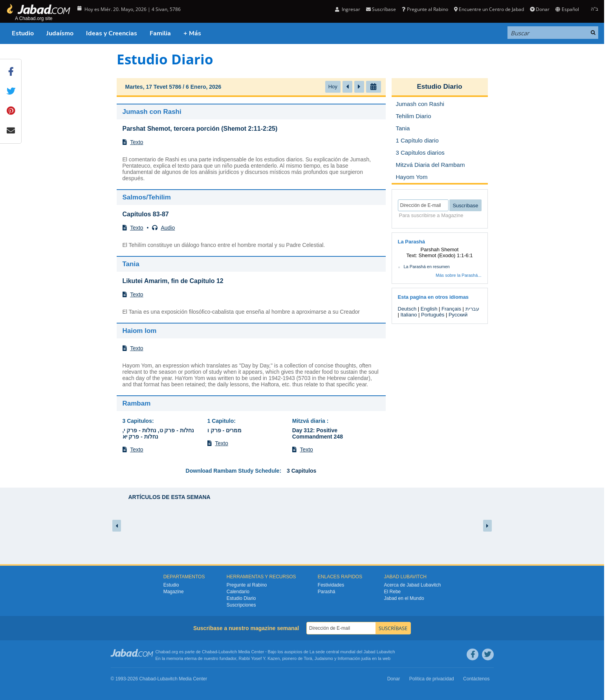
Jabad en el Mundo (404, 598)
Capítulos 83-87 (146, 214)
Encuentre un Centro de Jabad (489, 9)
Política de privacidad (432, 679)
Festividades (331, 585)
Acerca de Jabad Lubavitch (413, 585)
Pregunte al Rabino (425, 9)
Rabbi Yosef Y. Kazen (259, 658)
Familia (160, 33)
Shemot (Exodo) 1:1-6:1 (446, 255)
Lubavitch (228, 652)
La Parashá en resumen (427, 267)
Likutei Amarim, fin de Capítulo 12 (173, 281)
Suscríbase (381, 9)
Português (433, 315)
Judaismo (324, 658)
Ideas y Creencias (112, 33)
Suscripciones (241, 605)
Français (451, 309)
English (429, 309)
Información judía (355, 658)
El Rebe (393, 592)
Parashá (327, 592)
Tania (131, 264)
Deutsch (407, 309)
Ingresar (348, 9)
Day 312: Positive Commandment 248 (318, 433)
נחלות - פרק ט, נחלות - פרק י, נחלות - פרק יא (158, 433)
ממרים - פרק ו (224, 430)
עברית (472, 309)
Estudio (23, 33)
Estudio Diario (439, 87)
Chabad (210, 652)
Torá (308, 658)
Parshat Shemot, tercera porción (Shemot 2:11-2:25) (200, 129)
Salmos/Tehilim (147, 197)
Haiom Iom (140, 331)
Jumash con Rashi (152, 112)
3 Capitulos (137, 421)
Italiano (409, 315)
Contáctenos (476, 679)
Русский (458, 315)
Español (567, 9)
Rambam (137, 403)
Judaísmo (60, 33)
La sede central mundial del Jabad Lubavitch (352, 652)
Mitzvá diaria (310, 421)
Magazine (174, 592)
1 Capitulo (221, 421)
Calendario (238, 592)
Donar (540, 9)
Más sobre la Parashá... (458, 275)
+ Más (192, 33)
